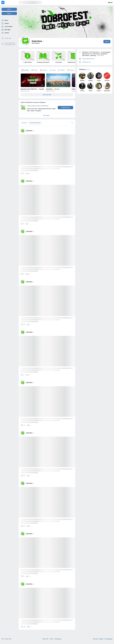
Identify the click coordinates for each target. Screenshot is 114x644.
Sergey (90, 80)
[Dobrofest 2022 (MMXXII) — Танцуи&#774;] (33, 80)
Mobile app (8, 38)
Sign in (9, 9)
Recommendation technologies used (10, 44)
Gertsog (107, 80)
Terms (51, 639)
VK (2, 639)
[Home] (10, 2)
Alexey (82, 91)
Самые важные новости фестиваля (38, 106)
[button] (23, 173)
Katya (99, 80)
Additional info (86, 62)
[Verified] (33, 131)
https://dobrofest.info (88, 59)
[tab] (25, 70)
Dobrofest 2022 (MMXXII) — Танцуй (32, 89)
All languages (108, 639)
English (101, 639)
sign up (110, 2)
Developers (58, 639)
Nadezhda (107, 91)
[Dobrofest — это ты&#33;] (58, 80)
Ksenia (99, 91)
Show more (101, 55)
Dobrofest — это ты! (53, 89)
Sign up (9, 13)
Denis (90, 91)
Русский (95, 639)
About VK (45, 639)
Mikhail (82, 80)
